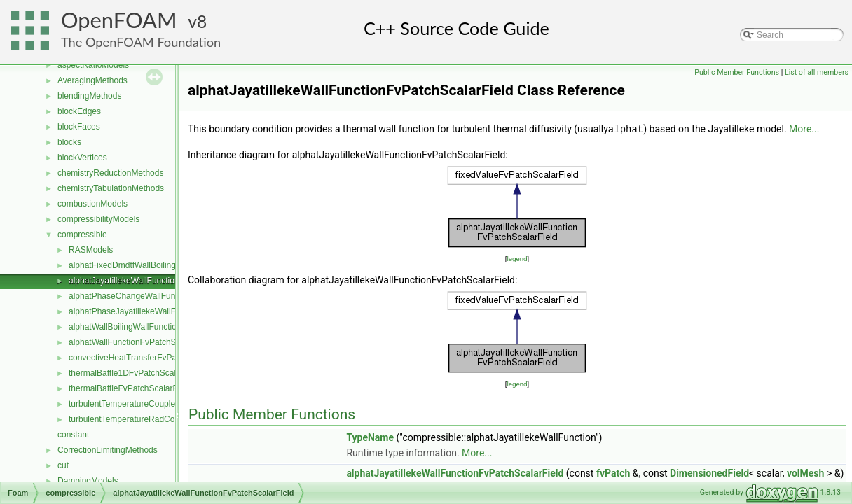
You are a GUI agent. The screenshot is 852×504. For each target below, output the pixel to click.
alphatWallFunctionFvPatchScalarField (141, 342)
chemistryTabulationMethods (111, 188)
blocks (69, 142)
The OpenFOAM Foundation (141, 42)
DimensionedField (709, 472)
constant (73, 435)
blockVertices (82, 157)
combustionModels (92, 204)
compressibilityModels (98, 219)
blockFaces (79, 127)
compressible (82, 234)
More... (804, 129)
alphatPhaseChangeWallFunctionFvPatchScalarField (167, 296)
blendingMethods (89, 96)
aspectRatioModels (93, 65)
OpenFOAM (119, 20)
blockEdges (79, 111)
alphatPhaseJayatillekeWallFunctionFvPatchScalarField (172, 311)
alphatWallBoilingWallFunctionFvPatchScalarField (162, 327)
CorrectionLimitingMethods (108, 450)
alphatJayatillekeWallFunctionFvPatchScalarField (160, 281)
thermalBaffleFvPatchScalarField (130, 388)
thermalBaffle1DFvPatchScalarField (135, 373)
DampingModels (88, 481)
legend (517, 258)
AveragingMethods (92, 80)
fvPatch (613, 472)
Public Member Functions (737, 72)
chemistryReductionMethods (110, 173)
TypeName (370, 437)
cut (63, 465)
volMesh (805, 472)
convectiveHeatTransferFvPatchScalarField (149, 358)
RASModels (91, 250)
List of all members (817, 72)
